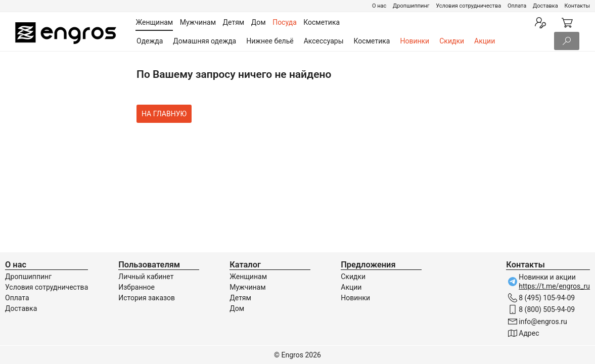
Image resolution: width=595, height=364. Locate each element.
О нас (379, 6)
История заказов (147, 298)
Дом (237, 308)
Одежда (150, 41)
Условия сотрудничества (468, 6)
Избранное (136, 287)
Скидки (452, 41)
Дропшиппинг (411, 6)
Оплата (517, 6)
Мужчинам (247, 287)
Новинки (415, 41)
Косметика (372, 41)
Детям (240, 298)
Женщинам (248, 277)
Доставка (545, 6)
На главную (164, 114)
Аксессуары (324, 41)
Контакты (577, 6)
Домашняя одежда (204, 41)
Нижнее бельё (270, 41)
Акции (485, 41)
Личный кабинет (146, 277)
